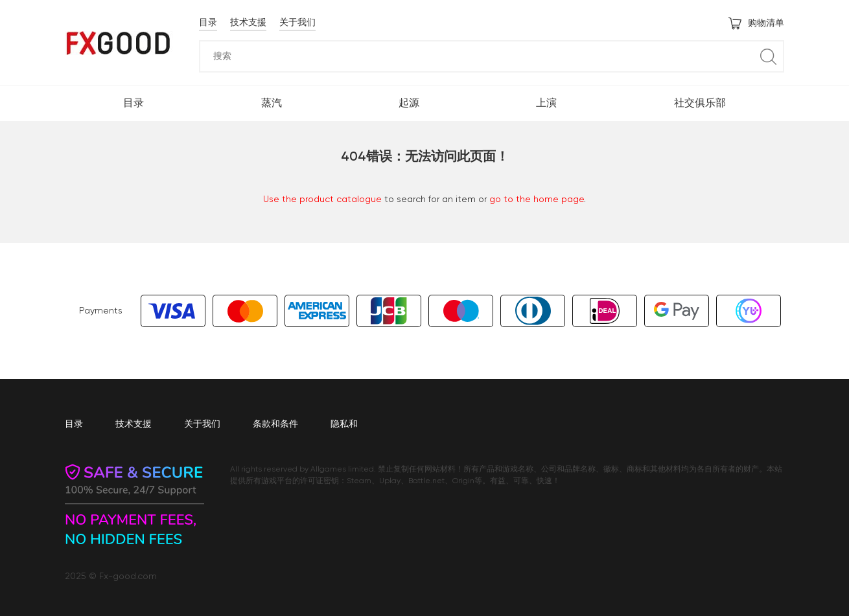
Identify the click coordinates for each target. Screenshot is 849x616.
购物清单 (756, 23)
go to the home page (537, 200)
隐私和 (344, 424)
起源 (409, 104)
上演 (546, 104)
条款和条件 (275, 424)
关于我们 (297, 23)
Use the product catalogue (322, 200)
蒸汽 (272, 104)
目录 (208, 23)
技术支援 (248, 23)
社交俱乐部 (700, 104)
